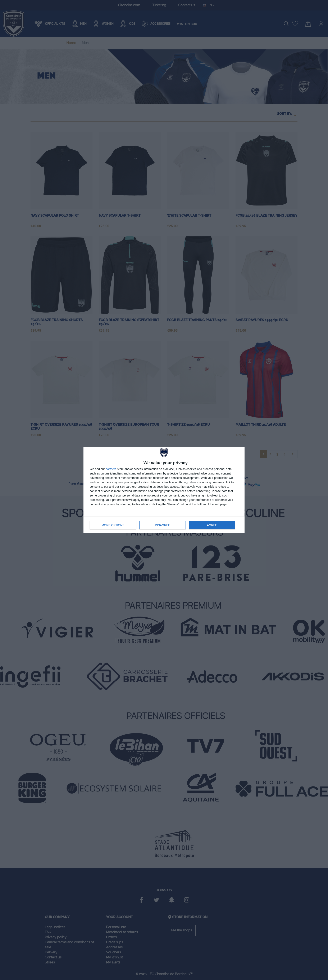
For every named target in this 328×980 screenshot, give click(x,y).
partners (111, 469)
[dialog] (164, 490)
